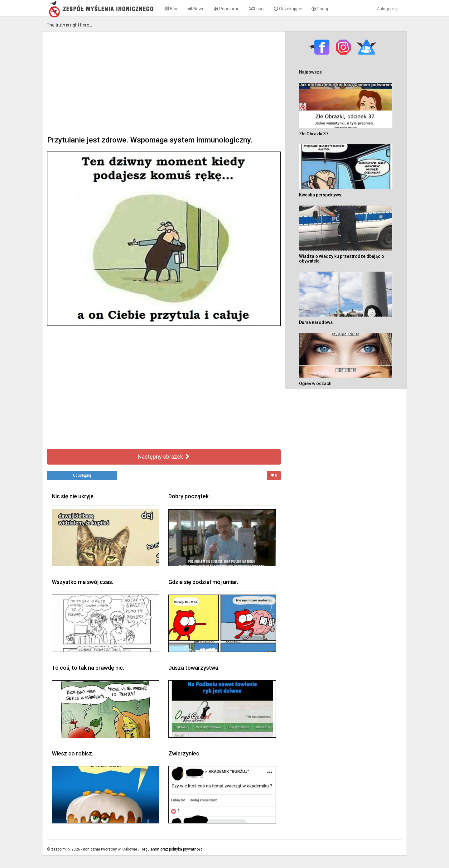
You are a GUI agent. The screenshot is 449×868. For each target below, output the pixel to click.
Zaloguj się (387, 9)
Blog (172, 9)
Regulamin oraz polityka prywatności (172, 849)
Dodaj (320, 9)
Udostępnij (82, 475)
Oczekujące (288, 9)
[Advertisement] (164, 83)
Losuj (257, 9)
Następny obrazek (164, 457)
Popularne (227, 9)
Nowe (196, 9)
